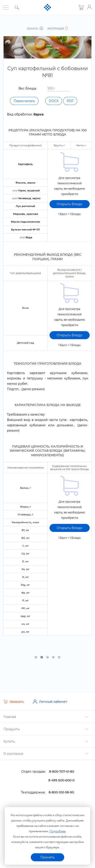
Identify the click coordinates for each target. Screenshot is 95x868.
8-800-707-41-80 (62, 768)
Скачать (35, 29)
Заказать (14, 698)
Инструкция (58, 29)
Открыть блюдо (69, 204)
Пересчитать (24, 101)
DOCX (54, 101)
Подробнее (58, 831)
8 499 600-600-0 (61, 776)
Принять (47, 857)
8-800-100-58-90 (61, 788)
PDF (70, 101)
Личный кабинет (50, 698)
